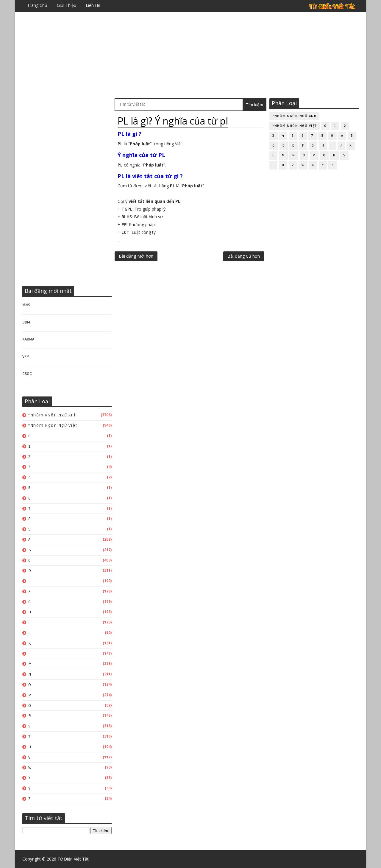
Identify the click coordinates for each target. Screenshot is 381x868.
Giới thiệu (67, 5)
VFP (26, 357)
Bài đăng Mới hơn (136, 256)
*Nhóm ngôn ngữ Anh (53, 415)
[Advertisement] (190, 55)
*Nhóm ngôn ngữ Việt (53, 426)
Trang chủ (37, 5)
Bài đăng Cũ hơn (244, 256)
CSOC (27, 374)
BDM (26, 322)
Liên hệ (93, 5)
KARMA (28, 339)
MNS (26, 305)
